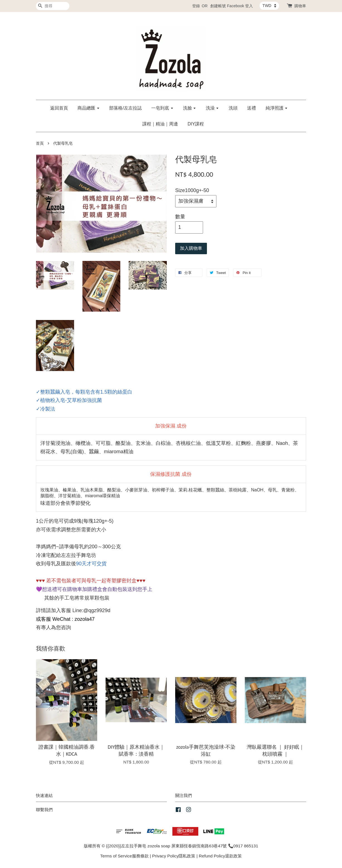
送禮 (251, 108)
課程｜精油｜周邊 (160, 124)
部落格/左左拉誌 (125, 108)
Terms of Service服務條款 (124, 856)
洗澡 (212, 108)
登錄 (196, 6)
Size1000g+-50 (192, 190)
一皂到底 (162, 108)
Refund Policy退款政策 (220, 856)
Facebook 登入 (240, 6)
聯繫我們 (44, 810)
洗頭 (233, 108)
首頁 (40, 143)
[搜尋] (53, 6)
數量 (180, 217)
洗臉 (190, 108)
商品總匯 (88, 108)
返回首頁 (59, 108)
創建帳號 (218, 6)
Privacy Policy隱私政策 (174, 856)
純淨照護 (277, 108)
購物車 (300, 6)
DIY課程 (196, 124)
